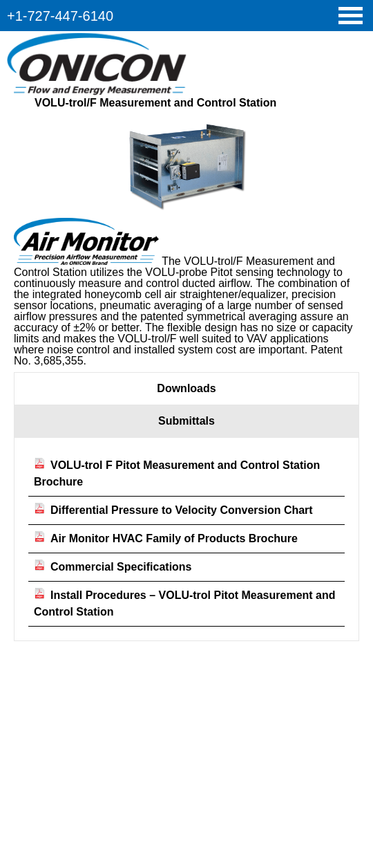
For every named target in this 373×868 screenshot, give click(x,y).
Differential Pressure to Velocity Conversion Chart (173, 510)
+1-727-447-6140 (60, 16)
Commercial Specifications (113, 567)
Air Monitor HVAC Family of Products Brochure (166, 538)
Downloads (186, 388)
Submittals (186, 421)
